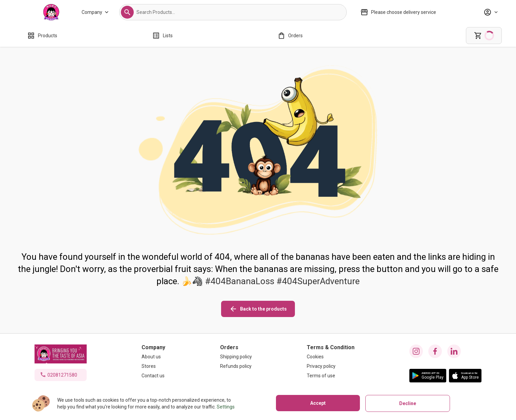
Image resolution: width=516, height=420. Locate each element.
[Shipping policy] (236, 357)
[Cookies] (331, 357)
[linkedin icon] (454, 351)
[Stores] (153, 366)
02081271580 (62, 375)
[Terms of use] (331, 376)
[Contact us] (153, 376)
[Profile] (491, 12)
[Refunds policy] (236, 366)
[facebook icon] (435, 351)
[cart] (484, 36)
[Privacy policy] (331, 366)
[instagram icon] (416, 351)
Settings (226, 407)
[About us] (153, 357)
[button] (127, 12)
